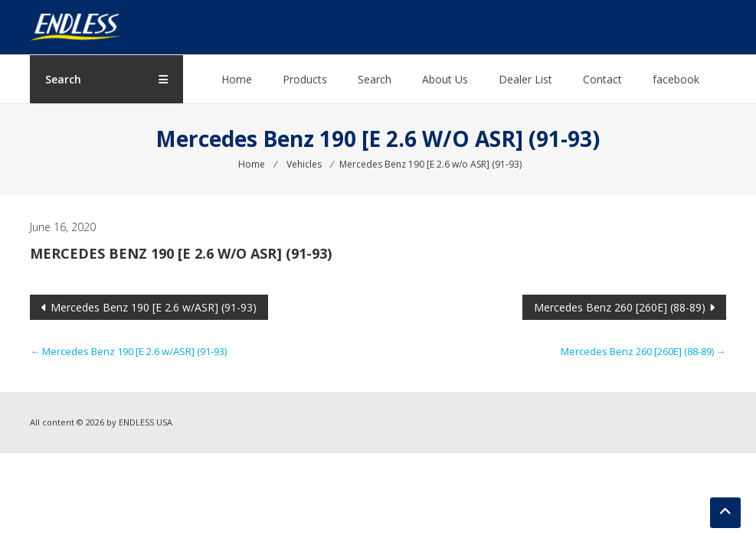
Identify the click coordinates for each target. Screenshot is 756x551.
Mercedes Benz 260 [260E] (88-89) (620, 307)
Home (237, 79)
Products (305, 79)
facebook (676, 79)
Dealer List (525, 79)
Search (375, 79)
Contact (602, 79)
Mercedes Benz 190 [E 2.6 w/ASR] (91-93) (154, 307)
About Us (445, 79)
